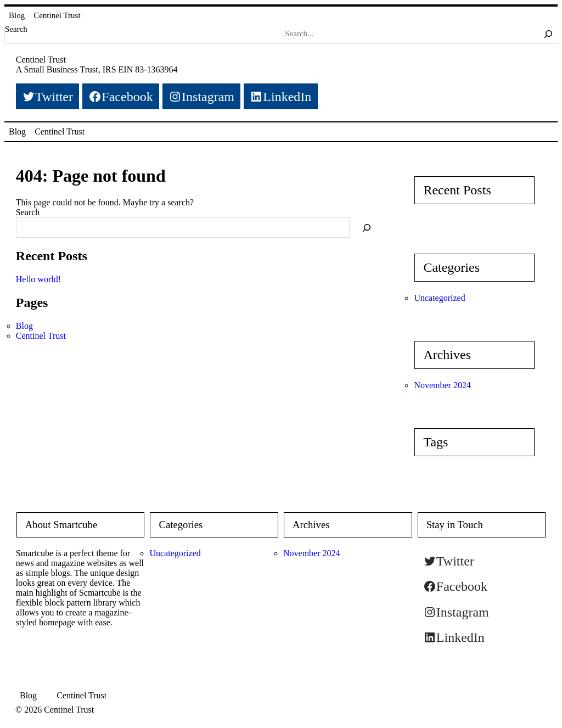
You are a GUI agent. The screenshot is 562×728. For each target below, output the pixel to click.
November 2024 (442, 385)
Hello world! (38, 279)
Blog (17, 15)
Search (16, 29)
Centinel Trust (57, 15)
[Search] (548, 34)
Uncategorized (439, 298)
